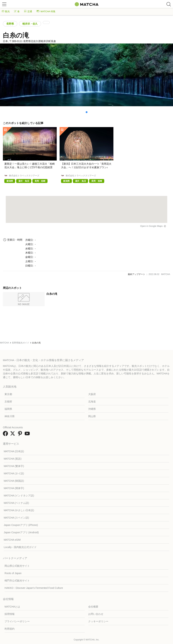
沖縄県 (92, 409)
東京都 (8, 394)
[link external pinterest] (21, 435)
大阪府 (92, 394)
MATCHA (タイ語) (14, 473)
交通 (28, 11)
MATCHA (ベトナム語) (16, 503)
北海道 (92, 402)
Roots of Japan (13, 573)
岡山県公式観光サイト (17, 566)
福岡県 (8, 409)
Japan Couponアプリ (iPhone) (21, 525)
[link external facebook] (6, 435)
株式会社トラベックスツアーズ (24, 176)
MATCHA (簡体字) (14, 488)
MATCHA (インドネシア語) (19, 496)
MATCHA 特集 (46, 11)
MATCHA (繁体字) (14, 466)
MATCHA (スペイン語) (16, 518)
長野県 (10, 24)
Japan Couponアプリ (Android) (21, 532)
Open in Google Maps (151, 226)
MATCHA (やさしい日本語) (19, 510)
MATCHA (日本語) (14, 451)
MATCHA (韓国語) (14, 481)
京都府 (8, 402)
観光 (6, 11)
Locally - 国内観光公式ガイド (20, 547)
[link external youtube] (28, 435)
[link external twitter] (13, 435)
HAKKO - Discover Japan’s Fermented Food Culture (34, 588)
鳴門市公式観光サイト (17, 581)
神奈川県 (10, 416)
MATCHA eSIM (12, 540)
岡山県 (92, 416)
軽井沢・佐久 (30, 24)
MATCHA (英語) (13, 459)
